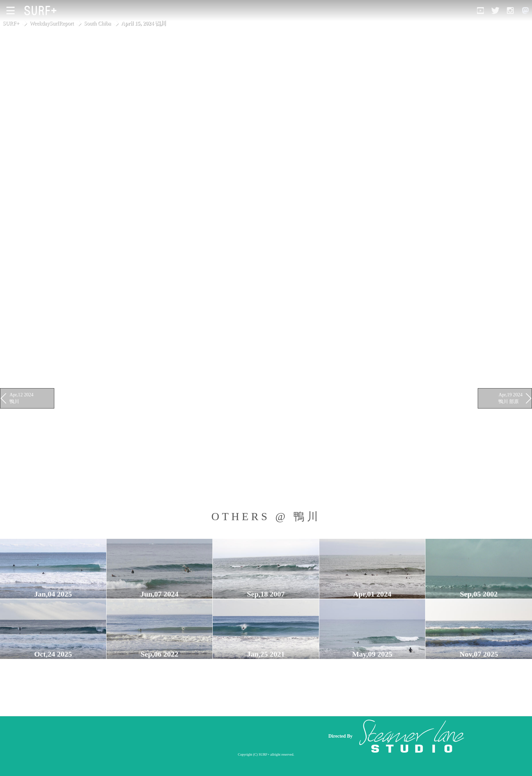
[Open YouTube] (480, 11)
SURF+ (11, 23)
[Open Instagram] (510, 11)
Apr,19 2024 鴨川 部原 (510, 398)
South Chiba (97, 23)
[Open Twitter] (495, 11)
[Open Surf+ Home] (42, 11)
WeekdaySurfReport (52, 23)
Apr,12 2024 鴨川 (22, 398)
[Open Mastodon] (525, 11)
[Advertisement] (191, 736)
